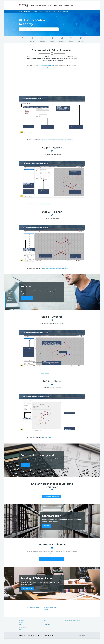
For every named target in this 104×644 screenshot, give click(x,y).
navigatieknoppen (69, 140)
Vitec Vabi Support (25, 11)
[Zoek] (21, 29)
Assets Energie (38, 11)
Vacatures (21, 626)
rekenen (43, 438)
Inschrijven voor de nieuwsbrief (72, 621)
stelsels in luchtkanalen (45, 204)
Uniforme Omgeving (57, 11)
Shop (72, 6)
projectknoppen (60, 140)
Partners (21, 623)
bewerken (48, 268)
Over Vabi (60, 6)
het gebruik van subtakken (56, 268)
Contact (21, 630)
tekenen (43, 268)
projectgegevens (45, 140)
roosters (47, 373)
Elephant (83, 636)
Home (33, 6)
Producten (38, 6)
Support (44, 6)
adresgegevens (53, 140)
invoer (43, 373)
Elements (46, 11)
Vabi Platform (65, 11)
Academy (50, 6)
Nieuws (55, 6)
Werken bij (66, 6)
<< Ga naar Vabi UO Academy (33, 608)
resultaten (50, 438)
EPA (50, 11)
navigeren (66, 268)
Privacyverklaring (23, 628)
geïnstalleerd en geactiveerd (48, 66)
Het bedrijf (21, 621)
